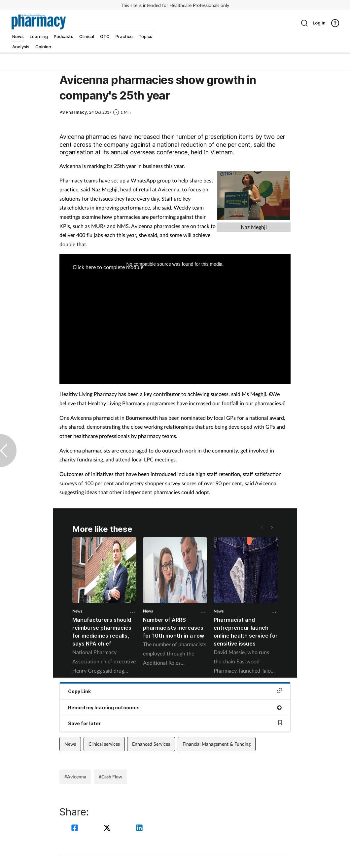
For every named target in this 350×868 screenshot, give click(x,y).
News (77, 611)
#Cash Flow (110, 777)
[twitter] (108, 829)
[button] (271, 527)
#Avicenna (75, 777)
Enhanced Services (151, 744)
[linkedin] (139, 829)
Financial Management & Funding (217, 744)
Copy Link (175, 691)
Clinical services (104, 744)
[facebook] (76, 829)
